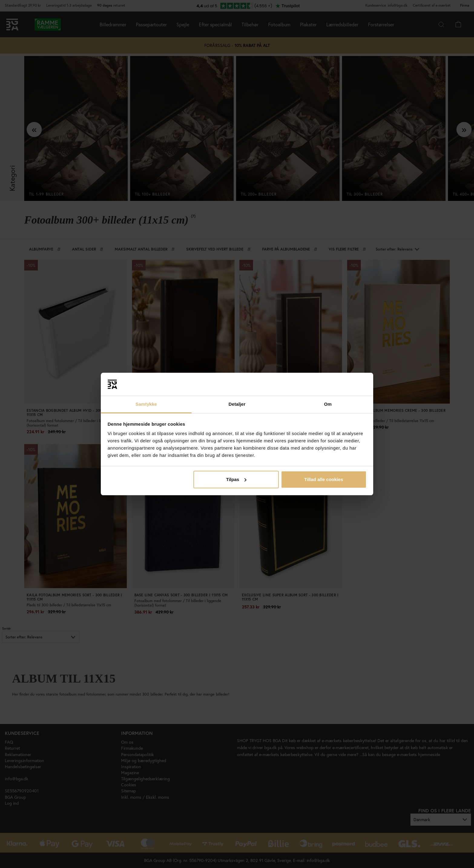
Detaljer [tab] (237, 404)
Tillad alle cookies (324, 479)
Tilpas (236, 479)
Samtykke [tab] (146, 404)
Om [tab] (328, 404)
